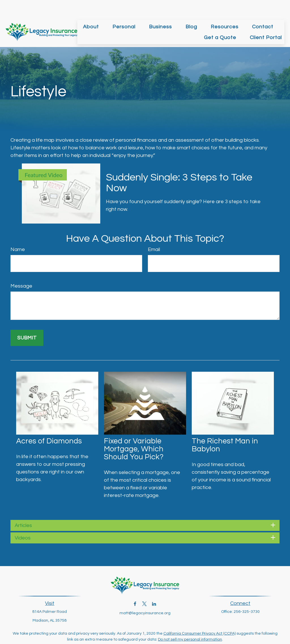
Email (154, 232)
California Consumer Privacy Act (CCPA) (200, 617)
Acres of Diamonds (49, 424)
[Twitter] (145, 587)
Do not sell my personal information (190, 622)
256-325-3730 (247, 595)
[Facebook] (135, 587)
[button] (91, 10)
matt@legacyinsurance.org (145, 596)
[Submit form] (27, 321)
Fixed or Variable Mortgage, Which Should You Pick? (134, 432)
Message (21, 269)
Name (18, 232)
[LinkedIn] (154, 587)
